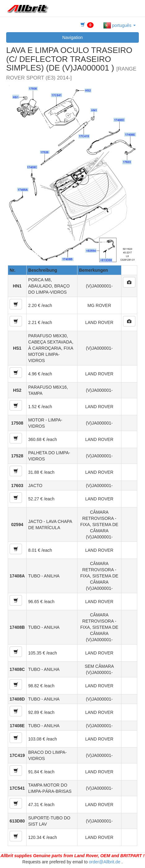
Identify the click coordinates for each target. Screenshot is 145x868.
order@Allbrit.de (105, 862)
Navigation (72, 37)
